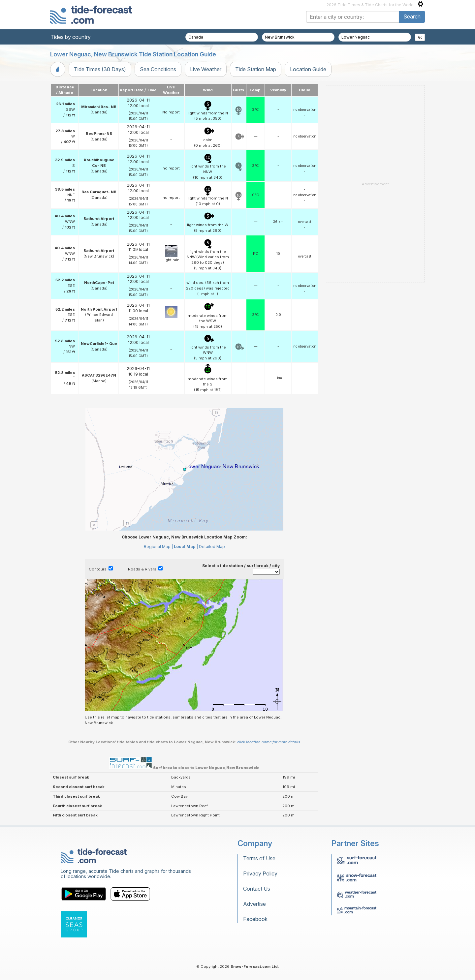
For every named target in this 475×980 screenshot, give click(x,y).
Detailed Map (212, 547)
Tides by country (71, 37)
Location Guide (308, 69)
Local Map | (186, 547)
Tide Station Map (256, 69)
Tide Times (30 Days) (100, 69)
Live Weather (206, 69)
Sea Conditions (158, 69)
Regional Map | (158, 547)
